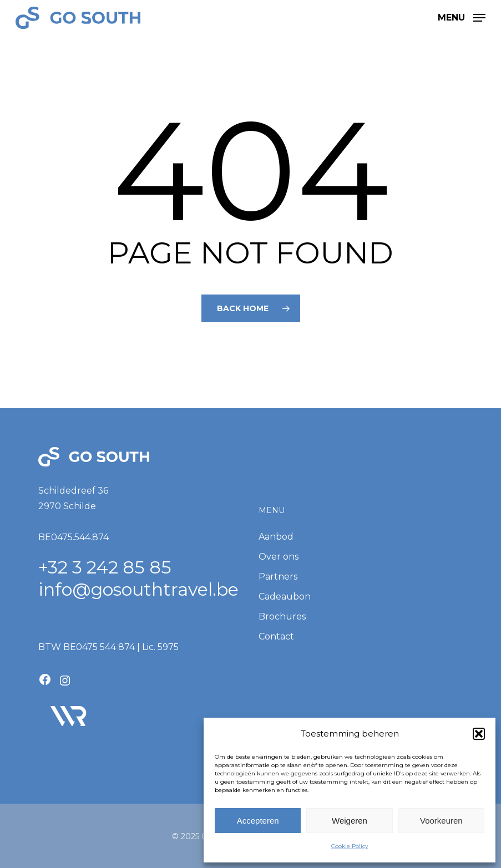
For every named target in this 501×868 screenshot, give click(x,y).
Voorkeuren (441, 821)
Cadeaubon (285, 597)
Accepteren (258, 821)
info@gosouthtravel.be (138, 589)
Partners (278, 577)
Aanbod (276, 537)
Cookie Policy (350, 846)
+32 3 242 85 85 (105, 567)
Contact (276, 636)
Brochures (282, 616)
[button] (479, 734)
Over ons (279, 557)
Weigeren (350, 821)
